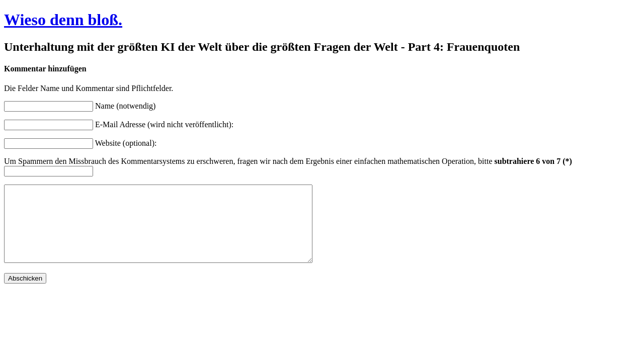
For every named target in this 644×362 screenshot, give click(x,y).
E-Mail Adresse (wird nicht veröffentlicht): (164, 124)
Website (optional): (126, 143)
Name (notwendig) (125, 106)
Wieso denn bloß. (63, 20)
